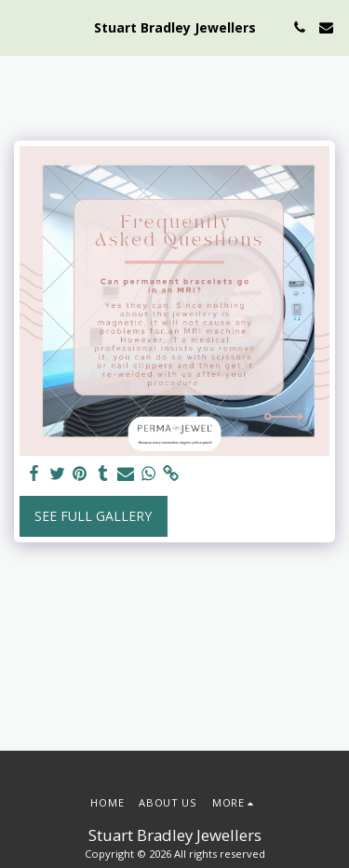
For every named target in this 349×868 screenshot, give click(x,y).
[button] (20, 27)
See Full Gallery (93, 516)
